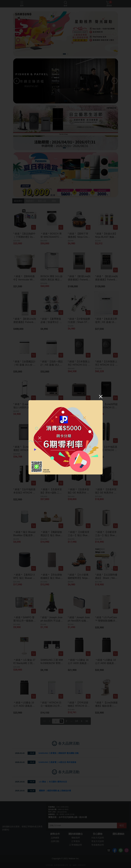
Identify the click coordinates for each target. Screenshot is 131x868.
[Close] (101, 397)
